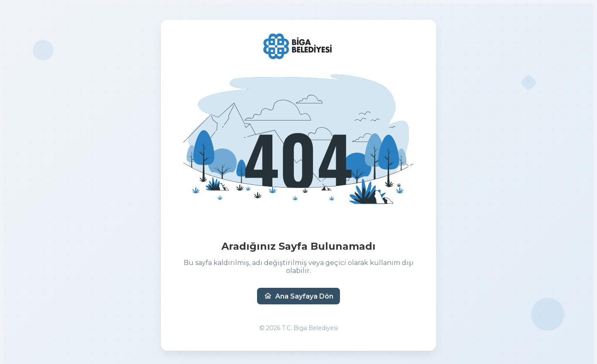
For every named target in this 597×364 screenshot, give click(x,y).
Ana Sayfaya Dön (298, 296)
